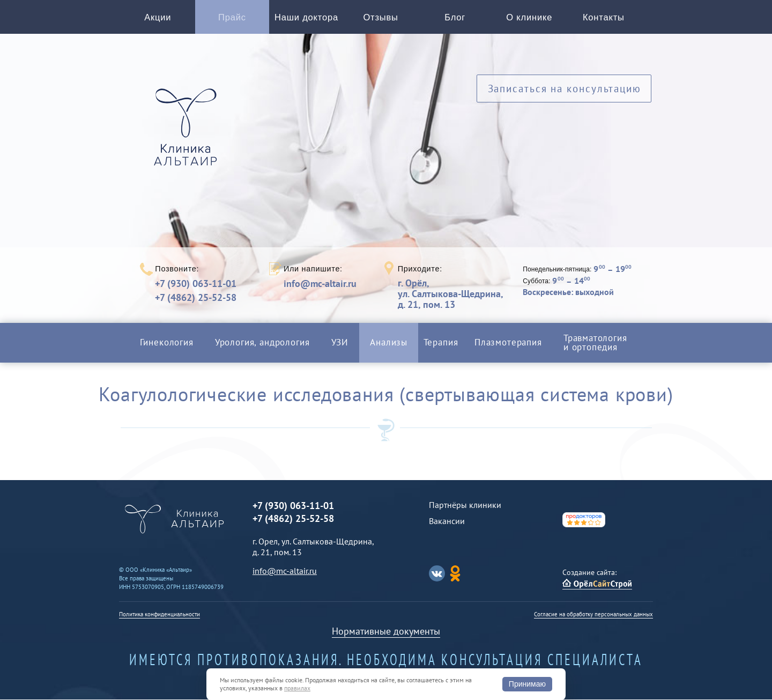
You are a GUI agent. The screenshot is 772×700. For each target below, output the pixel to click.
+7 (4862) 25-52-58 (196, 298)
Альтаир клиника (188, 134)
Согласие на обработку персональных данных (593, 615)
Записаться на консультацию (564, 90)
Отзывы (381, 17)
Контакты (603, 17)
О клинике (529, 17)
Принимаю (527, 684)
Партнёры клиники (465, 505)
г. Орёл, (450, 294)
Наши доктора (306, 17)
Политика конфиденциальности (159, 615)
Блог (455, 17)
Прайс (232, 17)
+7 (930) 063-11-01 (196, 284)
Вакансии (447, 521)
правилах (297, 688)
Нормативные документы (386, 632)
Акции (158, 17)
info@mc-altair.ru (320, 284)
